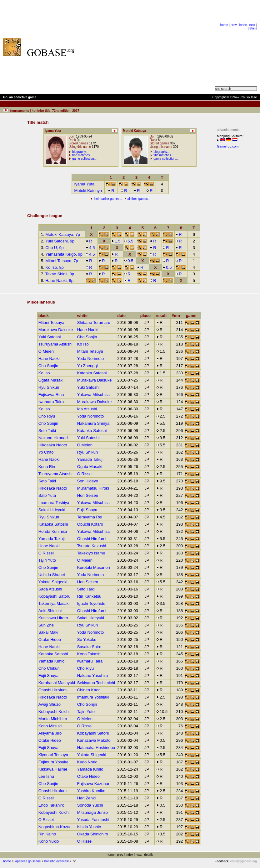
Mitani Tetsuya (51, 322)
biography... (80, 152)
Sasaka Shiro (89, 647)
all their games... (139, 199)
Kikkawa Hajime (53, 769)
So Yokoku (87, 639)
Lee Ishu (46, 776)
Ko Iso (83, 344)
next (252, 25)
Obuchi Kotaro (90, 524)
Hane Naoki (88, 330)
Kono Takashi (89, 654)
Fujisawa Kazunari (94, 784)
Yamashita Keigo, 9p (64, 254)
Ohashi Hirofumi (92, 539)
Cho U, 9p (55, 248)
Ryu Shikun (49, 387)
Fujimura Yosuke (53, 762)
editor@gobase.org (244, 861)
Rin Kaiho (47, 834)
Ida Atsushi (87, 409)
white (84, 316)
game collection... (84, 159)
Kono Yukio (49, 841)
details (252, 28)
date (123, 316)
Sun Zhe (46, 625)
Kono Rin (47, 467)
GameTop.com (228, 146)
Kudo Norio (87, 762)
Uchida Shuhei (52, 575)
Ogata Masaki (51, 380)
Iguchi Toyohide (91, 603)
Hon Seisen (88, 495)
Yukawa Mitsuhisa (93, 395)
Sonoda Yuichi (90, 805)
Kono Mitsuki (50, 726)
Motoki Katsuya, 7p (63, 234)
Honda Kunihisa (53, 531)
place (147, 316)
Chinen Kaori (89, 690)
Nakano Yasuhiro (93, 676)
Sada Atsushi (50, 589)
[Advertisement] (148, 47)
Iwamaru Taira (51, 402)
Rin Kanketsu (89, 596)
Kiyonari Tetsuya (53, 755)
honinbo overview (57, 861)
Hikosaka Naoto (53, 445)
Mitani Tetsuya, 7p (62, 261)
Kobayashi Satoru (55, 596)
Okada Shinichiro (93, 834)
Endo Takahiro (51, 805)
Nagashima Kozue (55, 827)
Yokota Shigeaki (53, 582)
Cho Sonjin (87, 337)
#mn (177, 316)
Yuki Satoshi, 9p (60, 241)
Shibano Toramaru (94, 322)
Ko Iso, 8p (55, 267)
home (224, 25)
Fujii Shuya (87, 510)
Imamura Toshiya (54, 503)
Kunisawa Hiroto (53, 618)
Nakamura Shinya (93, 423)
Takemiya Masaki (54, 603)
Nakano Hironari (53, 438)
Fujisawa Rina (51, 395)
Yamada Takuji (90, 459)
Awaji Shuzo (50, 704)
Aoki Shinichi (50, 611)
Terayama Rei (90, 517)
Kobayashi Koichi (54, 712)
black (45, 316)
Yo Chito (46, 452)
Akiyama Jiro (50, 733)
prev (234, 25)
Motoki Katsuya (88, 191)
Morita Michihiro (53, 719)
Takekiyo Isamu (91, 553)
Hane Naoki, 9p (59, 281)
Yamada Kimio (52, 661)
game (193, 316)
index (243, 25)
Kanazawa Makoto (94, 740)
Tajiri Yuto (47, 560)
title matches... (82, 155)
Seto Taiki (47, 431)
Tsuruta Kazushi (92, 546)
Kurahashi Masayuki (57, 683)
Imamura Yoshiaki (93, 697)
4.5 (90, 248)
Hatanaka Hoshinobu (96, 748)
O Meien (46, 351)
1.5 (116, 241)
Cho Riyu (47, 416)
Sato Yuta (47, 495)
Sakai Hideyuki (52, 510)
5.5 (129, 241)
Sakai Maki (48, 632)
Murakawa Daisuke (56, 330)
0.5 (129, 261)
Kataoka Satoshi (92, 373)
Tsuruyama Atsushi (55, 344)
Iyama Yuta (84, 184)
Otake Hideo (50, 639)
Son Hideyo (88, 481)
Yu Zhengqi (87, 366)
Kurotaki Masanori (94, 567)
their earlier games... (108, 199)
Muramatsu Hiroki (93, 488)
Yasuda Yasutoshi (93, 820)
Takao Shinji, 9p (60, 274)
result (162, 316)
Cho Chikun (49, 668)
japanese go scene (27, 861)
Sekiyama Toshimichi (96, 683)
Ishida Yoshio (89, 827)
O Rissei (85, 474)
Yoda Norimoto (91, 359)
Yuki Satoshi (50, 337)
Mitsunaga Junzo (92, 812)
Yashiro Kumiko (91, 791)
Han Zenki (86, 798)
